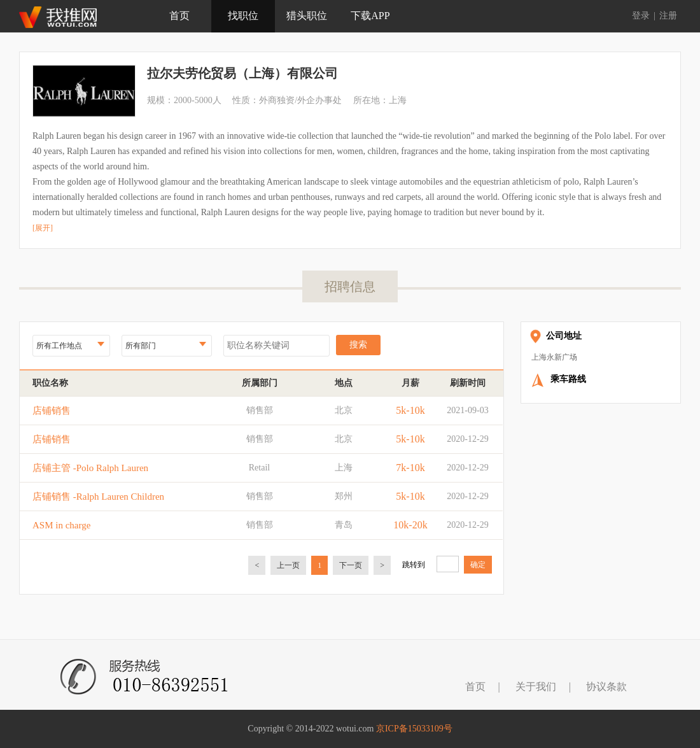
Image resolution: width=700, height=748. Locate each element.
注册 (668, 16)
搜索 (358, 345)
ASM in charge (61, 525)
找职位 (243, 16)
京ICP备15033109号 (414, 729)
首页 (179, 16)
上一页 (288, 565)
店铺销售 (52, 411)
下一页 (351, 565)
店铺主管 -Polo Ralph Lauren (90, 468)
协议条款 (606, 687)
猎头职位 (307, 16)
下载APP (370, 16)
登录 (641, 16)
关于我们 (536, 687)
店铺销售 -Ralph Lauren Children (98, 497)
